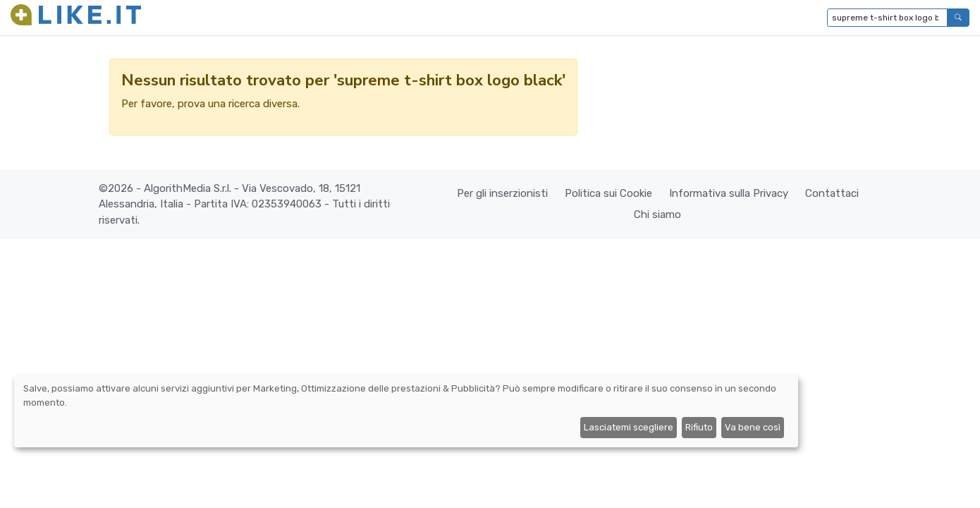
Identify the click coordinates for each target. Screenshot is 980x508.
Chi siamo (657, 214)
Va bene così (753, 427)
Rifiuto (699, 427)
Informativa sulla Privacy (729, 193)
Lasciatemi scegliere (629, 427)
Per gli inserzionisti (502, 193)
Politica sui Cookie (608, 193)
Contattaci (832, 193)
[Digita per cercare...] (887, 18)
